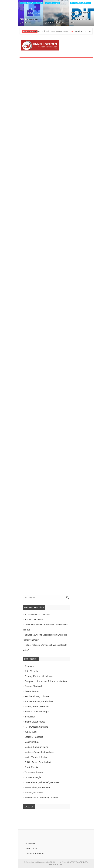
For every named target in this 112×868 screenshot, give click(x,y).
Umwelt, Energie (52, 3)
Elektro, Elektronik (34, 686)
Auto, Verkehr (31, 671)
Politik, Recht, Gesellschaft (31, 3)
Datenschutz (31, 848)
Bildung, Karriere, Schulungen (39, 676)
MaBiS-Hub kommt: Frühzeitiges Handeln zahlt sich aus (80, 17)
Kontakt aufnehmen (34, 853)
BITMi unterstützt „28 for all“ (29, 21)
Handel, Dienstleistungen (37, 712)
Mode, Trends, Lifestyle (36, 757)
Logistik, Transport (34, 737)
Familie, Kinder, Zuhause (37, 696)
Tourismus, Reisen (34, 772)
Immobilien (30, 717)
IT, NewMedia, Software (81, 3)
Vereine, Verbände (34, 793)
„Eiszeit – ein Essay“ (55, 22)
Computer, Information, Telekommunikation (46, 681)
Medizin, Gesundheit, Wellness (40, 752)
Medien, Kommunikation (37, 747)
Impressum (30, 843)
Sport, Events (31, 767)
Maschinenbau (32, 742)
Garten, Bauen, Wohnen (37, 707)
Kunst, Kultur (31, 732)
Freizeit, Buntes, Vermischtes (39, 701)
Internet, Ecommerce (35, 722)
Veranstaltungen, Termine (37, 788)
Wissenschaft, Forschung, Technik (41, 798)
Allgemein (29, 666)
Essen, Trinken (32, 691)
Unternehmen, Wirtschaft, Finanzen (42, 782)
